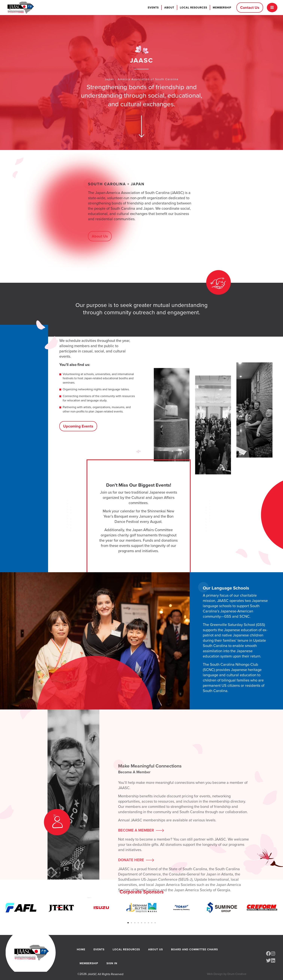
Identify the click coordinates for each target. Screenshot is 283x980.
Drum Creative (237, 974)
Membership (222, 8)
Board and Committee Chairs (194, 949)
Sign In (112, 963)
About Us (155, 949)
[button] (128, 923)
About (169, 8)
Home (81, 949)
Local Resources (194, 8)
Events (153, 8)
